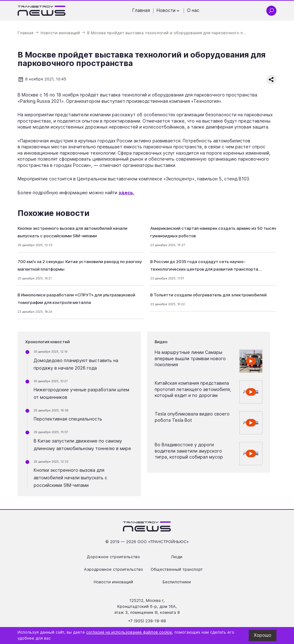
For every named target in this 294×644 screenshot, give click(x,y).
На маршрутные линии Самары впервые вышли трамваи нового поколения (190, 358)
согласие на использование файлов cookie (129, 632)
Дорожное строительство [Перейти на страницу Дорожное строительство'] (113, 557)
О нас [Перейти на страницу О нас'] (193, 10)
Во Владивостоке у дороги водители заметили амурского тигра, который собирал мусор (189, 451)
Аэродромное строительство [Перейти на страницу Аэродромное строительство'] (114, 569)
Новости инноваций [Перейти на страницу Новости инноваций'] (113, 582)
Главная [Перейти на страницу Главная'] (141, 10)
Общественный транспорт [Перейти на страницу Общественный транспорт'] (177, 569)
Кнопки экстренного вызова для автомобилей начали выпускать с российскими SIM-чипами (70, 478)
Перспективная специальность (68, 419)
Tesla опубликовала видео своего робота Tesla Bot (192, 417)
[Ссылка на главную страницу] (42, 11)
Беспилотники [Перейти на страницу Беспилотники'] (177, 582)
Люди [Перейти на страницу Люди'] (177, 557)
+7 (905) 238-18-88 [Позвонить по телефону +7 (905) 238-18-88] (147, 621)
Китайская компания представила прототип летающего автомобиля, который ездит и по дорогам (193, 389)
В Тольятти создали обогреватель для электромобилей (208, 295)
